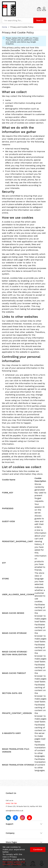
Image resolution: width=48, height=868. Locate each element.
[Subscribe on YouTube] (29, 818)
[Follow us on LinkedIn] (8, 818)
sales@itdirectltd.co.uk (14, 811)
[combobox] (18, 20)
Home (5, 27)
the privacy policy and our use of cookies (14, 863)
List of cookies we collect (23, 123)
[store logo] (9, 9)
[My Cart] (39, 9)
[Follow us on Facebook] (15, 818)
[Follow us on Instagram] (22, 818)
